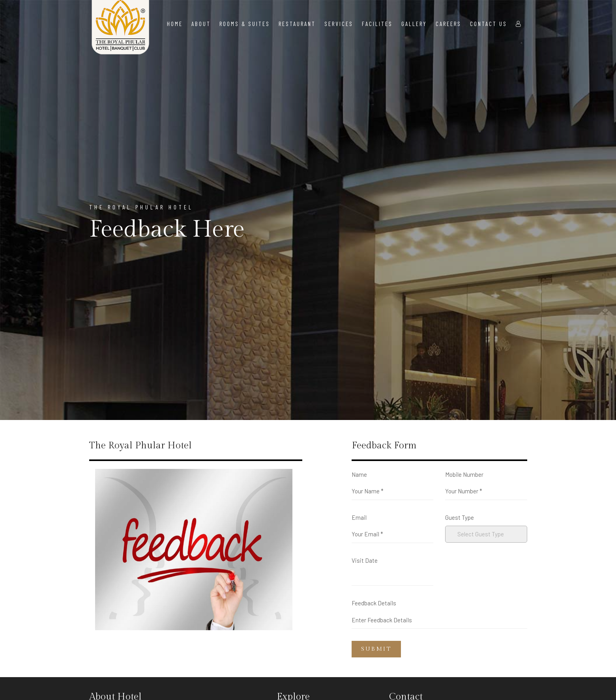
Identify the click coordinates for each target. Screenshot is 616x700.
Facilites (377, 24)
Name (359, 474)
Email (359, 517)
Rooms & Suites (245, 24)
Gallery (414, 24)
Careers (448, 24)
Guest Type (460, 517)
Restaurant (297, 24)
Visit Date (365, 560)
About (201, 24)
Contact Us (489, 24)
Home (175, 24)
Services (339, 24)
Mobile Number (464, 474)
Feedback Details (374, 603)
